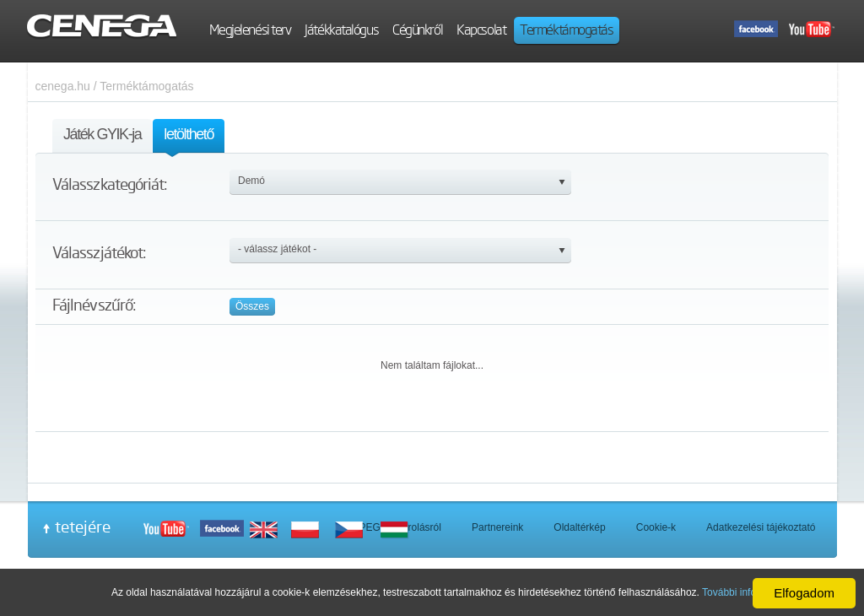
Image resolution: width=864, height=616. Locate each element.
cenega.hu (63, 86)
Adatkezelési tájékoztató (761, 527)
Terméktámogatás (146, 86)
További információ (744, 592)
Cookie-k (656, 527)
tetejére (83, 527)
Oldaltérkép (579, 527)
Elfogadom (804, 593)
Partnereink (497, 527)
